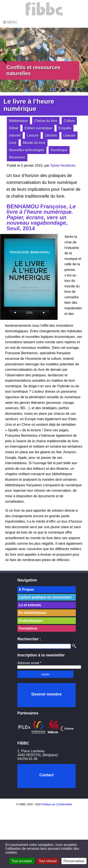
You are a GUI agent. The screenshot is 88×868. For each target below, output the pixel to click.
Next (82, 60)
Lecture (33, 135)
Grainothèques (31, 621)
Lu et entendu (30, 605)
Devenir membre (47, 694)
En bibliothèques (32, 613)
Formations (28, 628)
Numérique (59, 150)
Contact (47, 775)
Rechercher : (29, 639)
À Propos (26, 590)
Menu (10, 22)
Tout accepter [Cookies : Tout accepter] (22, 861)
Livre (13, 143)
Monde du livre (34, 143)
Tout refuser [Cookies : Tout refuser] (48, 861)
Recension (17, 157)
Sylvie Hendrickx (63, 166)
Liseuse (69, 135)
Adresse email (29, 663)
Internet (15, 135)
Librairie (51, 135)
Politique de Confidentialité (57, 804)
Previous (6, 60)
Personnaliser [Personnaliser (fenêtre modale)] (74, 861)
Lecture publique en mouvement (45, 597)
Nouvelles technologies (27, 150)
